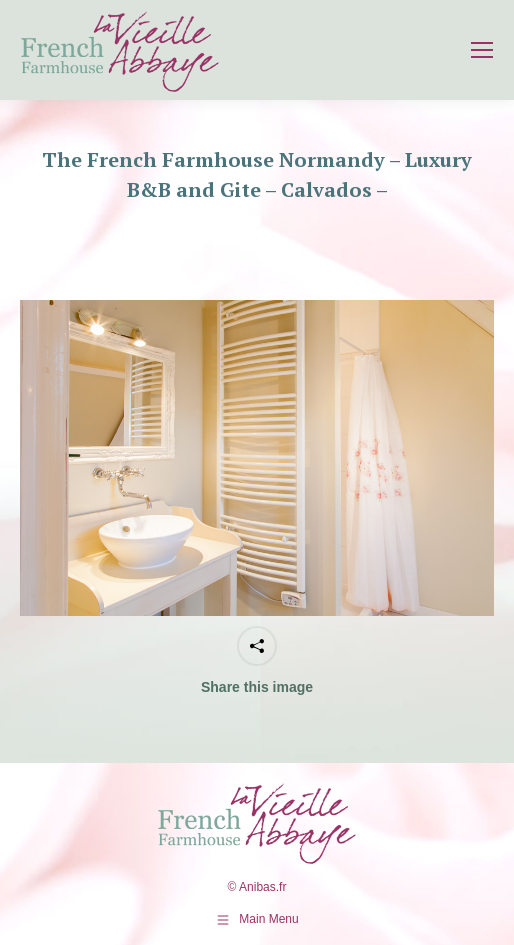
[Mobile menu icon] (482, 50)
